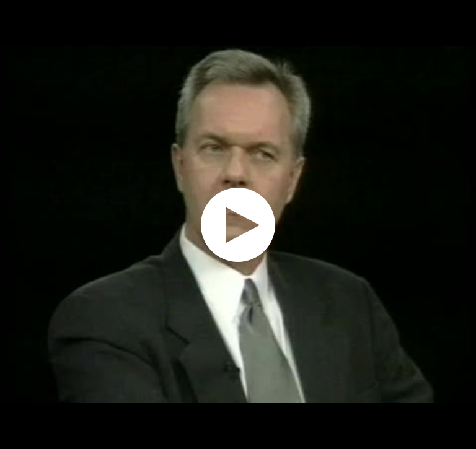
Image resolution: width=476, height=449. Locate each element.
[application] (238, 224)
